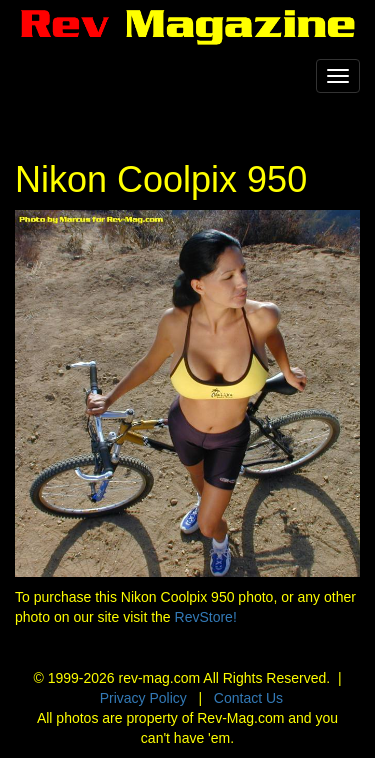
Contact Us (248, 698)
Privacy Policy (143, 698)
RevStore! (206, 617)
